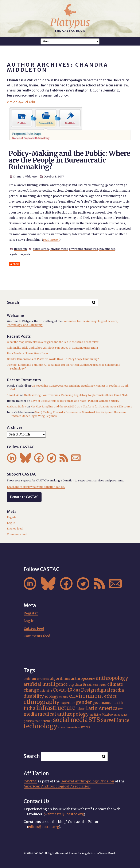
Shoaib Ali (13, 395)
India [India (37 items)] (30, 708)
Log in (11, 523)
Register (12, 517)
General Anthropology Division (87, 781)
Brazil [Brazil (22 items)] (87, 685)
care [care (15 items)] (96, 685)
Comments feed (17, 534)
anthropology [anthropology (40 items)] (112, 678)
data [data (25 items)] (77, 690)
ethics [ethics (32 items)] (110, 696)
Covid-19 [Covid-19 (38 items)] (63, 690)
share (16, 264)
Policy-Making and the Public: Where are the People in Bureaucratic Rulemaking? (69, 160)
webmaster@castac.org (64, 814)
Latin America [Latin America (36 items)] (101, 708)
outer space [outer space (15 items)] (121, 715)
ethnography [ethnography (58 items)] (42, 702)
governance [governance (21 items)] (102, 703)
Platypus (70, 22)
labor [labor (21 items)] (80, 709)
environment (59, 249)
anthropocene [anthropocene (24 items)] (83, 679)
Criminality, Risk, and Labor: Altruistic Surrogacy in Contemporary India (52, 348)
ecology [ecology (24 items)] (52, 697)
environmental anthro (83, 249)
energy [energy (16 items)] (64, 697)
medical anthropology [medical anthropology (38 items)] (63, 714)
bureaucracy (41, 249)
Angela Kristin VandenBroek (99, 853)
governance (107, 249)
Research (20, 249)
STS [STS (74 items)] (94, 720)
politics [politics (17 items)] (29, 721)
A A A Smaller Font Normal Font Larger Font (70, 41)
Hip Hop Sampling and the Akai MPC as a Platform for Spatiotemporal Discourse (81, 406)
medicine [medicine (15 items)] (95, 715)
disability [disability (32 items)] (34, 696)
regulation (16, 254)
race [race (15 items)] (37, 721)
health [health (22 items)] (118, 703)
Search (13, 302)
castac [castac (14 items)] (103, 685)
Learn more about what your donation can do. (36, 487)
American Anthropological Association (57, 786)
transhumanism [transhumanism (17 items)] (69, 727)
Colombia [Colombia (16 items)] (46, 691)
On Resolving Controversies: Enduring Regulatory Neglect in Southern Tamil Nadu (76, 395)
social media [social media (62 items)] (70, 720)
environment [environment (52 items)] (86, 696)
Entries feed (15, 529)
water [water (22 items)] (86, 727)
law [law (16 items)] (120, 709)
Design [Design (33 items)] (89, 690)
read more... (51, 240)
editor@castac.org (43, 827)
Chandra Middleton (26, 176)
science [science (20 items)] (46, 721)
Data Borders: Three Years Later (28, 353)
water (28, 254)
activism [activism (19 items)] (30, 679)
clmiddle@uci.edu (21, 102)
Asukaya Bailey (16, 406)
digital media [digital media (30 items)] (110, 690)
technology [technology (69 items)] (41, 726)
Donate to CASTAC (24, 497)
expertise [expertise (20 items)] (68, 703)
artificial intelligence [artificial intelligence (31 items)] (46, 684)
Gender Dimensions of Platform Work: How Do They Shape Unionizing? (53, 359)
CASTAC (30, 781)
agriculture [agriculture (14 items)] (43, 679)
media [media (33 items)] (30, 714)
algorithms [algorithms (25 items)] (60, 679)
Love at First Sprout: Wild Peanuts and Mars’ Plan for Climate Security (75, 401)
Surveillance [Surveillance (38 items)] (115, 720)
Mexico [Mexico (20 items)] (107, 715)
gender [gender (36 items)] (84, 702)
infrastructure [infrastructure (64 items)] (56, 708)
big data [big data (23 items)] (75, 684)
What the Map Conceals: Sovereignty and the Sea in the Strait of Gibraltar (53, 342)
